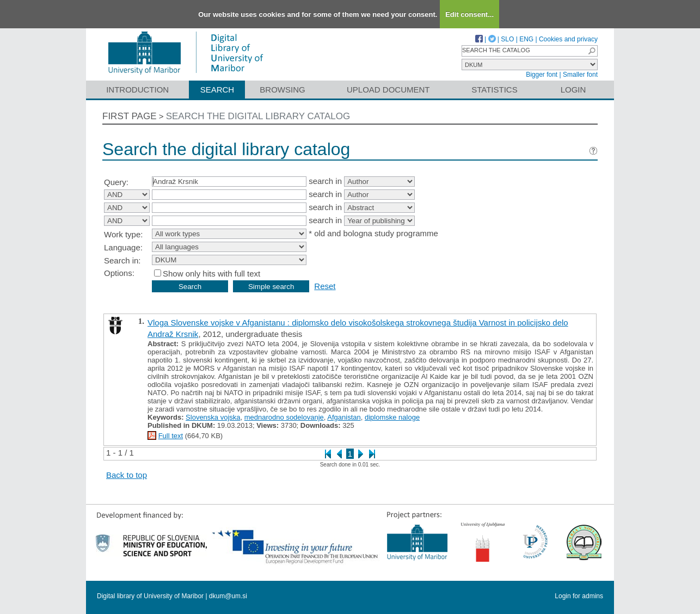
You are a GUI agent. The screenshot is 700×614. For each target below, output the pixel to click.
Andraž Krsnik (173, 334)
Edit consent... (469, 14)
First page (130, 116)
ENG (526, 39)
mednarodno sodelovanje (284, 417)
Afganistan (344, 417)
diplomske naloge (392, 417)
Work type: (123, 234)
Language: (123, 247)
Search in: (122, 260)
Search (217, 90)
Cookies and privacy (568, 39)
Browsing (282, 90)
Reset (325, 286)
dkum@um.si (228, 596)
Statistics (494, 90)
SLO (507, 39)
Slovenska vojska (213, 417)
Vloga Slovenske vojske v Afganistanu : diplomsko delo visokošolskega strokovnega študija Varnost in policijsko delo (358, 323)
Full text (171, 436)
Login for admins (579, 596)
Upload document (388, 90)
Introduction (137, 90)
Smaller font (580, 75)
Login (573, 90)
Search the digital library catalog (258, 116)
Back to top (127, 475)
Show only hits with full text (211, 274)
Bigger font (542, 75)
